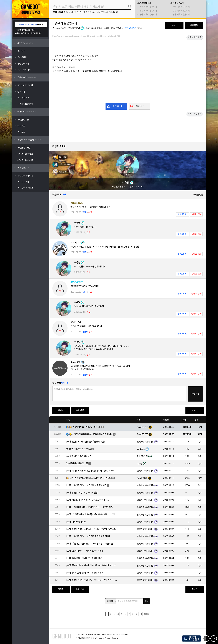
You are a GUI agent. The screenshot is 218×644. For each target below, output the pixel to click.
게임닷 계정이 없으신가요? (26, 30)
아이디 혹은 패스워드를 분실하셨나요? (29, 33)
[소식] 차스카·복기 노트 (76, 522)
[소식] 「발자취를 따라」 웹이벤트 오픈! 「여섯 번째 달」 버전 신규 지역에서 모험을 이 (92, 507)
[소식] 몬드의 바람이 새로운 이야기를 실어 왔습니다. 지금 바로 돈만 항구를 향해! (92, 566)
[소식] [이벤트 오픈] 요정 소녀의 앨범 (82, 493)
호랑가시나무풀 (70, 12)
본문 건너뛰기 (131, 28)
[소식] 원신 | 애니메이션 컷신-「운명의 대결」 (86, 442)
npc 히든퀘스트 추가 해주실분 (79, 456)
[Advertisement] (128, 47)
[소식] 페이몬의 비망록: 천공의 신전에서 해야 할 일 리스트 (90, 471)
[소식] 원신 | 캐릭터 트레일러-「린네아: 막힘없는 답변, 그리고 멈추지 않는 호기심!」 (92, 529)
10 (140, 614)
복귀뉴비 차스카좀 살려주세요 (78, 449)
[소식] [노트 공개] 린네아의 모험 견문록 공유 (85, 573)
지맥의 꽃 (114, 12)
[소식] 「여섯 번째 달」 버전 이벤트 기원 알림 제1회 (88, 536)
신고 (140, 28)
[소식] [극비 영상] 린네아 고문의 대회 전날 (84, 558)
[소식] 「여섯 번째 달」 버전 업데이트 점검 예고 (86, 485)
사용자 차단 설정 (195, 37)
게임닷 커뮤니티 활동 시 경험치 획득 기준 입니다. (93, 434)
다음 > (147, 614)
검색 (147, 601)
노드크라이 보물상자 (87, 12)
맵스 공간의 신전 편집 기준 (77, 464)
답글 (85, 212)
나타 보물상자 (103, 12)
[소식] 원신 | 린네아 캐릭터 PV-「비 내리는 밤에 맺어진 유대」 (92, 580)
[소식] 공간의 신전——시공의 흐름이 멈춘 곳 (85, 551)
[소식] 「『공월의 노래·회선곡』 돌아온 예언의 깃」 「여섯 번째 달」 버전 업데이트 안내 (92, 515)
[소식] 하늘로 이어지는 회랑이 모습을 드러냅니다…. (88, 500)
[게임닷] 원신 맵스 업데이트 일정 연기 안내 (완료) (90, 478)
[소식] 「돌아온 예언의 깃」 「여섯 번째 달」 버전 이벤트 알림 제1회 (92, 544)
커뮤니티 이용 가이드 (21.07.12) (87, 427)
